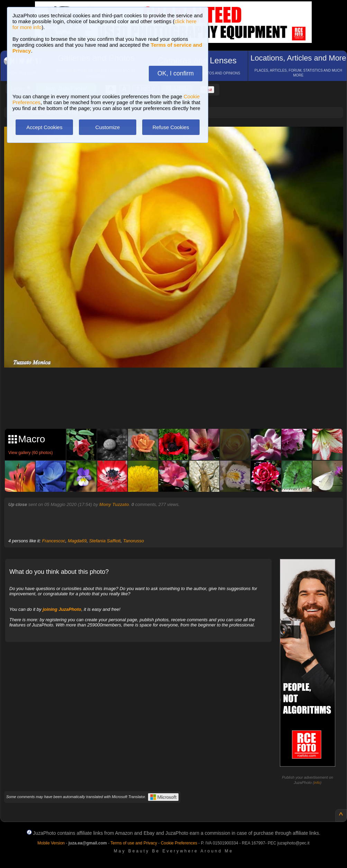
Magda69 (77, 541)
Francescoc (54, 541)
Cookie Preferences (179, 843)
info (317, 783)
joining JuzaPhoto (62, 609)
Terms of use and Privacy (134, 843)
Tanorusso (134, 541)
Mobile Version (51, 843)
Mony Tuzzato (114, 504)
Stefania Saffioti (105, 541)
